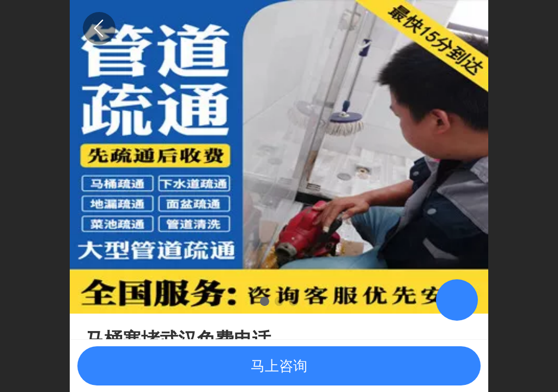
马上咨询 (279, 366)
